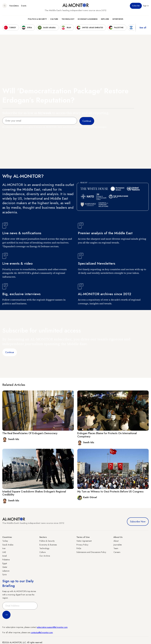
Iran (4, 548)
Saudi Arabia (8, 545)
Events (24, 6)
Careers (117, 552)
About (116, 541)
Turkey (5, 541)
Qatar (5, 567)
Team (116, 548)
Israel (5, 556)
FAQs (79, 548)
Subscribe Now (138, 522)
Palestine (6, 560)
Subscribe (136, 6)
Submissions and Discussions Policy (91, 552)
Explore (105, 19)
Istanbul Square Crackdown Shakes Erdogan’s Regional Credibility (34, 493)
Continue (10, 352)
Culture (54, 19)
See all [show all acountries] (143, 28)
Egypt (5, 563)
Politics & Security (37, 19)
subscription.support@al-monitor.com (52, 627)
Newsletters (14, 6)
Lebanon (6, 571)
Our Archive (45, 556)
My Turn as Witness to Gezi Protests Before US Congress (110, 492)
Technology (68, 19)
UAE (4, 552)
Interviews (118, 19)
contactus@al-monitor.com (42, 632)
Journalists (118, 545)
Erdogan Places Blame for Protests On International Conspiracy (107, 435)
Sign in (146, 6)
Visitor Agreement (84, 541)
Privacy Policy (82, 545)
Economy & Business (88, 19)
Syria (4, 574)
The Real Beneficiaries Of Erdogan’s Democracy (30, 433)
